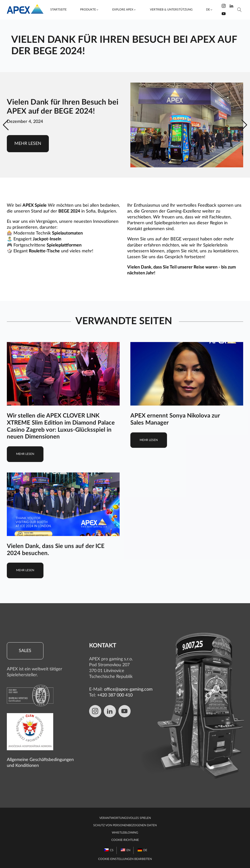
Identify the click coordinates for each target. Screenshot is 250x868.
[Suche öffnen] (240, 10)
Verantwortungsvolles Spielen (125, 818)
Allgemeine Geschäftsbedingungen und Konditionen (40, 763)
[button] (89, 10)
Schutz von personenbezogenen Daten (125, 825)
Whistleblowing (125, 833)
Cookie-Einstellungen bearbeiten (125, 859)
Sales (25, 651)
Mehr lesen (28, 144)
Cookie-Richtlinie (125, 840)
